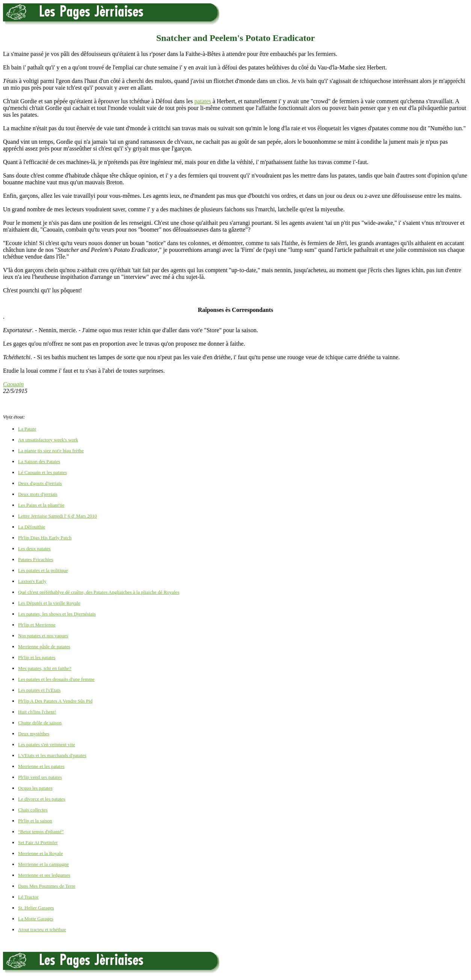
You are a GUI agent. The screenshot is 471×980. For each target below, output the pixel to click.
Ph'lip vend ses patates (40, 777)
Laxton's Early (32, 581)
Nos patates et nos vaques (43, 636)
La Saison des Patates (39, 461)
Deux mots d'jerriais (38, 494)
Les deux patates (34, 549)
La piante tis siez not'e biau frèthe (51, 451)
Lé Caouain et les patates (42, 472)
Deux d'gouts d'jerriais (40, 483)
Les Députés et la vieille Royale (49, 603)
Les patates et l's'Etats (39, 690)
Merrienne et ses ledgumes (44, 875)
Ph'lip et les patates (37, 657)
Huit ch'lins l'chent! (37, 712)
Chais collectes (33, 810)
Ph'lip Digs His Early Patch (45, 538)
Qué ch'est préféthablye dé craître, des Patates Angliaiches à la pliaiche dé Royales (99, 592)
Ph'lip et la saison (35, 821)
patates (203, 101)
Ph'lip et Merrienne (37, 625)
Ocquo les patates (35, 788)
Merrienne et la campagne (43, 864)
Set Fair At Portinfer (38, 842)
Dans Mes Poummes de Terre (47, 886)
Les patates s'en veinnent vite (47, 744)
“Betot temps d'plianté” (41, 832)
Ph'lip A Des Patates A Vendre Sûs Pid (55, 701)
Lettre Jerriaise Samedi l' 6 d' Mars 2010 (57, 516)
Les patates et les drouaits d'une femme (56, 679)
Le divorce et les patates (42, 799)
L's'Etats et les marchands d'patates (52, 755)
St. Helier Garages (36, 908)
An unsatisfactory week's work (48, 440)
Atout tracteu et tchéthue (42, 930)
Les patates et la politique (43, 570)
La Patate (27, 429)
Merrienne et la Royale (40, 853)
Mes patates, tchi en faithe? (45, 668)
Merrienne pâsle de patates (44, 647)
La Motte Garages (36, 919)
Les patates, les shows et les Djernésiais (57, 614)
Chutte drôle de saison (40, 723)
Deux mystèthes (34, 734)
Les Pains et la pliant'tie (41, 505)
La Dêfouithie (32, 527)
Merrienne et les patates (41, 766)
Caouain (13, 384)
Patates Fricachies (36, 559)
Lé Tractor (28, 897)
